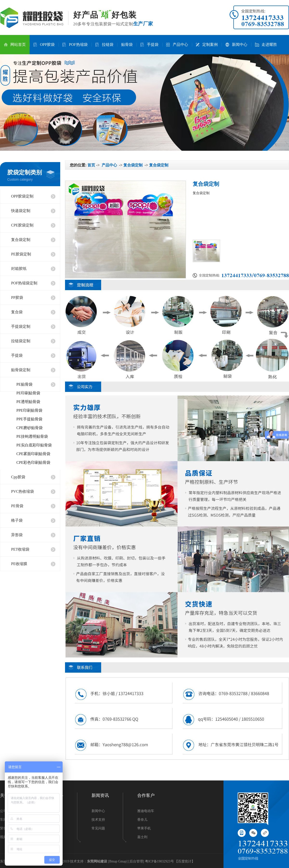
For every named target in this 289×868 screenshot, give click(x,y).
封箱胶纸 (19, 269)
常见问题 (98, 828)
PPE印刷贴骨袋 (29, 410)
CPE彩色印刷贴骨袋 (33, 462)
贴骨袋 (127, 44)
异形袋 (17, 535)
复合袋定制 (21, 240)
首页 (91, 165)
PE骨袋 (17, 506)
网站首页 (15, 45)
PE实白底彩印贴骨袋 (34, 445)
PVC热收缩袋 (23, 491)
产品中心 (177, 45)
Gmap (122, 861)
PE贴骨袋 (24, 384)
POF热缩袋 (75, 45)
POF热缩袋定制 (24, 283)
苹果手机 (144, 828)
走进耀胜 (266, 45)
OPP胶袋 (44, 45)
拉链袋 (104, 45)
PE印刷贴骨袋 (28, 393)
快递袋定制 (21, 211)
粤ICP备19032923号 (159, 861)
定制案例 (207, 45)
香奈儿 (142, 820)
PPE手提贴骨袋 (29, 419)
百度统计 (185, 861)
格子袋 (17, 520)
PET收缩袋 (20, 549)
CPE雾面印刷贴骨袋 (33, 454)
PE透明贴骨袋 (28, 402)
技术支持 (98, 820)
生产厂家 (143, 24)
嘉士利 (142, 837)
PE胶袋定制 (21, 254)
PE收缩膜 (19, 564)
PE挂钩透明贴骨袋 (32, 436)
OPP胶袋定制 (22, 196)
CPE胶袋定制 (22, 225)
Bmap (113, 861)
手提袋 (149, 45)
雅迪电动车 (146, 811)
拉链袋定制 (21, 341)
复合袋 (17, 312)
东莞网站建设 (97, 861)
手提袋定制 (21, 326)
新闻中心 (236, 45)
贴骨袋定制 (21, 370)
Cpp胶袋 (18, 477)
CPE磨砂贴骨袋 (30, 428)
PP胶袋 (17, 297)
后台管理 (136, 861)
